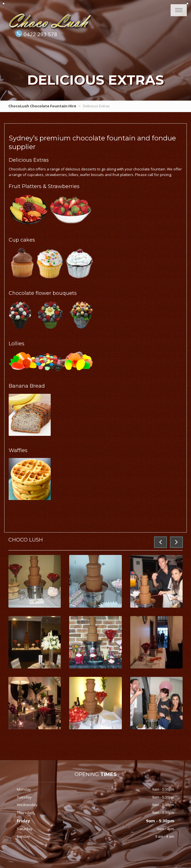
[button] (160, 542)
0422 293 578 (40, 34)
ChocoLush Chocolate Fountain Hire (42, 106)
